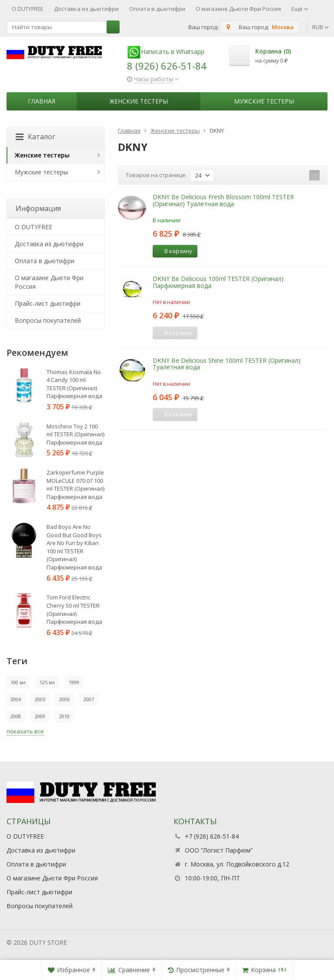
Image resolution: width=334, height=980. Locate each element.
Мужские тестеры (264, 101)
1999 (74, 682)
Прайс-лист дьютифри (48, 303)
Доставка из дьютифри (86, 9)
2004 (16, 699)
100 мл (18, 682)
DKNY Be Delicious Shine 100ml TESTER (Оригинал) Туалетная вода (227, 364)
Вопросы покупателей (48, 320)
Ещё (300, 9)
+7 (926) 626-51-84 (212, 836)
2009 (40, 716)
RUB (321, 27)
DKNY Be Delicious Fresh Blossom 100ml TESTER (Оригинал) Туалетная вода (223, 200)
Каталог (35, 137)
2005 (40, 699)
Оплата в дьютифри (157, 9)
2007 (89, 699)
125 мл (47, 682)
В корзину (174, 251)
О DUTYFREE (28, 9)
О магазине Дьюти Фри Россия (238, 9)
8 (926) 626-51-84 (167, 66)
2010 (64, 716)
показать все (25, 731)
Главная (42, 101)
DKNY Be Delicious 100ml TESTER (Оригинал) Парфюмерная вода (218, 282)
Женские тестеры (139, 101)
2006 (64, 699)
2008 (16, 716)
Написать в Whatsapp (166, 52)
